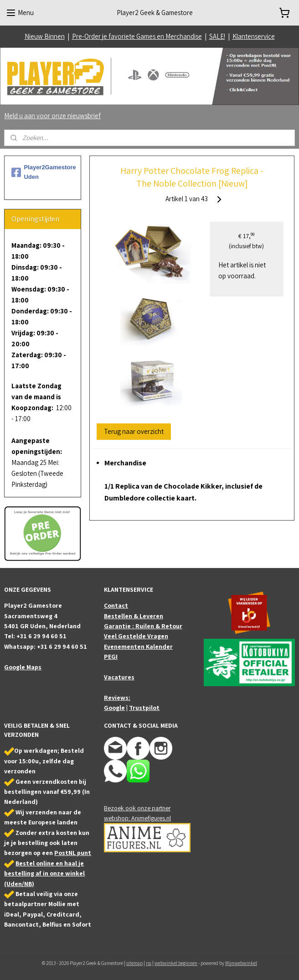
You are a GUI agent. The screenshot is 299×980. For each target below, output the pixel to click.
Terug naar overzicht (134, 431)
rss (149, 963)
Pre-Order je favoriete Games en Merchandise (137, 36)
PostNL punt (73, 853)
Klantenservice (254, 36)
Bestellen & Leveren (134, 616)
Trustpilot (144, 708)
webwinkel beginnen (176, 963)
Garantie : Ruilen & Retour (143, 626)
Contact (116, 605)
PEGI (111, 657)
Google (114, 708)
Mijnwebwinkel (241, 963)
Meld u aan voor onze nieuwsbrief (52, 116)
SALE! (217, 36)
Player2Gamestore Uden (43, 172)
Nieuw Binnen (45, 36)
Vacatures (119, 677)
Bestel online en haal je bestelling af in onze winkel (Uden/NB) (44, 873)
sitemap (134, 963)
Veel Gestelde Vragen (136, 636)
